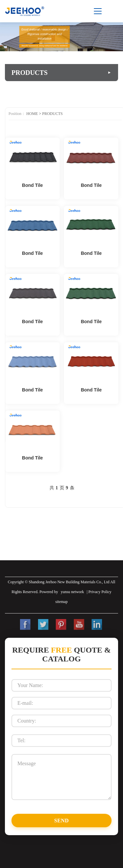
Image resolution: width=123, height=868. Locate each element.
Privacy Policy (100, 592)
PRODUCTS (52, 114)
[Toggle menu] (98, 11)
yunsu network (72, 592)
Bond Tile (32, 185)
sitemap (61, 602)
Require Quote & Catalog (61, 654)
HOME (32, 114)
